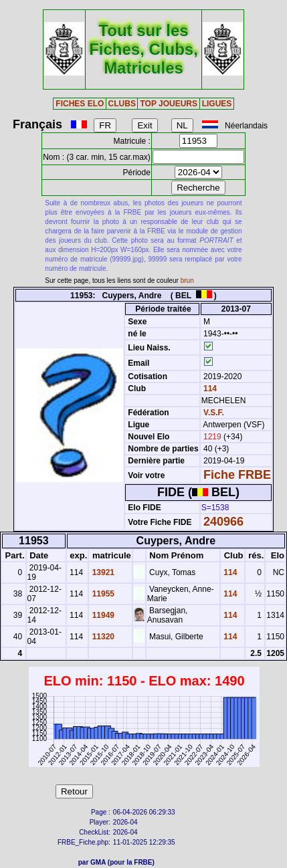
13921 (102, 572)
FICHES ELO (80, 104)
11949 (102, 615)
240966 (223, 522)
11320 (102, 637)
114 (209, 389)
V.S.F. (214, 413)
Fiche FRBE (237, 475)
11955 (102, 594)
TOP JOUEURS (169, 104)
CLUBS (122, 104)
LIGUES (217, 104)
